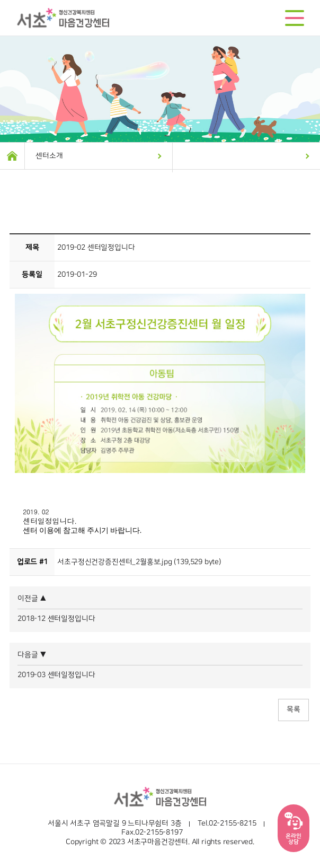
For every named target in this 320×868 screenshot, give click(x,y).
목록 (294, 709)
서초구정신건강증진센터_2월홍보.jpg (115, 562)
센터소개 (49, 156)
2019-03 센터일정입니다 (56, 675)
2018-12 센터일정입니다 (56, 619)
